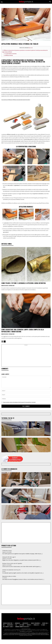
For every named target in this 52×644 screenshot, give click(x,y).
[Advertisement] (27, 356)
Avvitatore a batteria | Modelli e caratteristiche (26, 512)
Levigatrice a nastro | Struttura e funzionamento (26, 496)
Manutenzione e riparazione (8, 286)
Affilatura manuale (8, 55)
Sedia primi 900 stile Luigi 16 (9, 557)
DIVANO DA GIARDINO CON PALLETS (11, 570)
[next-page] (5, 341)
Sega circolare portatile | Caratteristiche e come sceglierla (26, 480)
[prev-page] (2, 341)
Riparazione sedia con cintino (9, 576)
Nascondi (30, 48)
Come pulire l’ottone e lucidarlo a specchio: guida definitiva (24, 283)
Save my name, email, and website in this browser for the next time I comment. (19, 402)
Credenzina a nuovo (7, 551)
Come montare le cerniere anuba (26, 445)
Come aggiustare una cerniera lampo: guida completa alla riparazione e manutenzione (23, 331)
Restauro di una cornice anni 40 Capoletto (12, 563)
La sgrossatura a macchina (10, 54)
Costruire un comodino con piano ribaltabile (26, 429)
